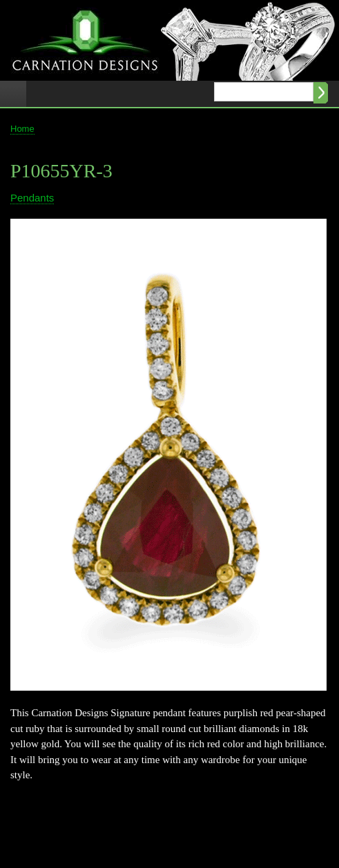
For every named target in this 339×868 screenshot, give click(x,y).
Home (22, 129)
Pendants (32, 198)
